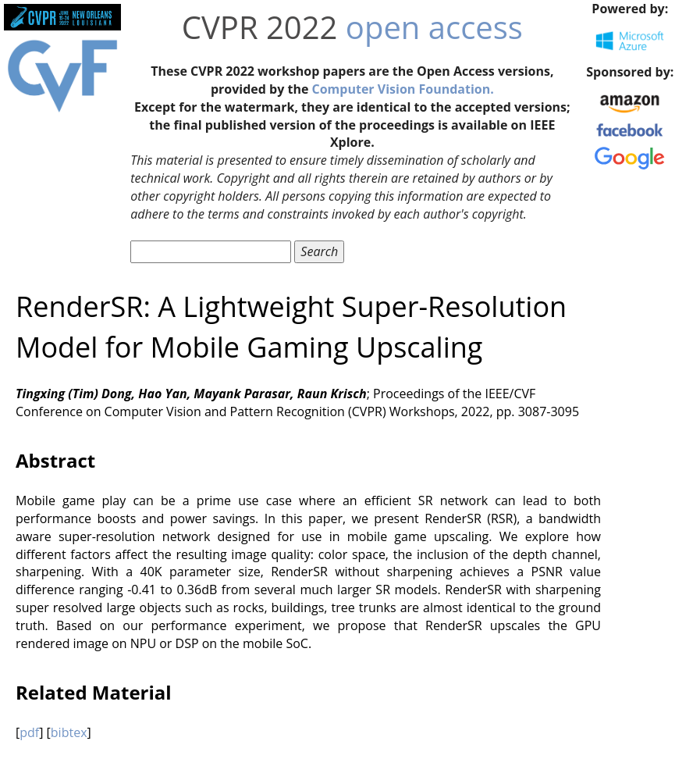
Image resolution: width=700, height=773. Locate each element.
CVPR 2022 (260, 27)
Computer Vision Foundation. (403, 89)
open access (434, 27)
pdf (29, 732)
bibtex (69, 732)
